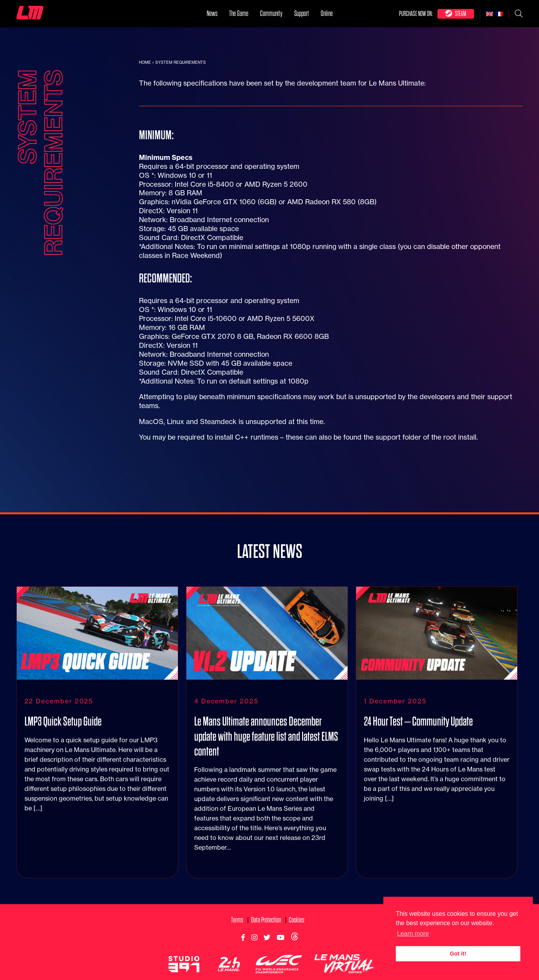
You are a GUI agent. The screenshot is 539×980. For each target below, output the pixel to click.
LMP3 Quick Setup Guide (63, 728)
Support (302, 13)
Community (271, 13)
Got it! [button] (458, 954)
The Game (239, 13)
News (212, 13)
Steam (456, 13)
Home (145, 62)
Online (327, 13)
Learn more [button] (413, 934)
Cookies (297, 926)
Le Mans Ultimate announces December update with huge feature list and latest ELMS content (266, 742)
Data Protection (266, 926)
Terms (237, 926)
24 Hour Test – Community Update (418, 728)
